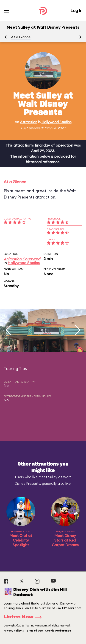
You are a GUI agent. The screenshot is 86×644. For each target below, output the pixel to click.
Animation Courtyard (22, 259)
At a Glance (21, 37)
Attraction (29, 122)
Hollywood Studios (57, 122)
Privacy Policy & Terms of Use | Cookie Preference (37, 631)
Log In (76, 11)
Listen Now (24, 617)
